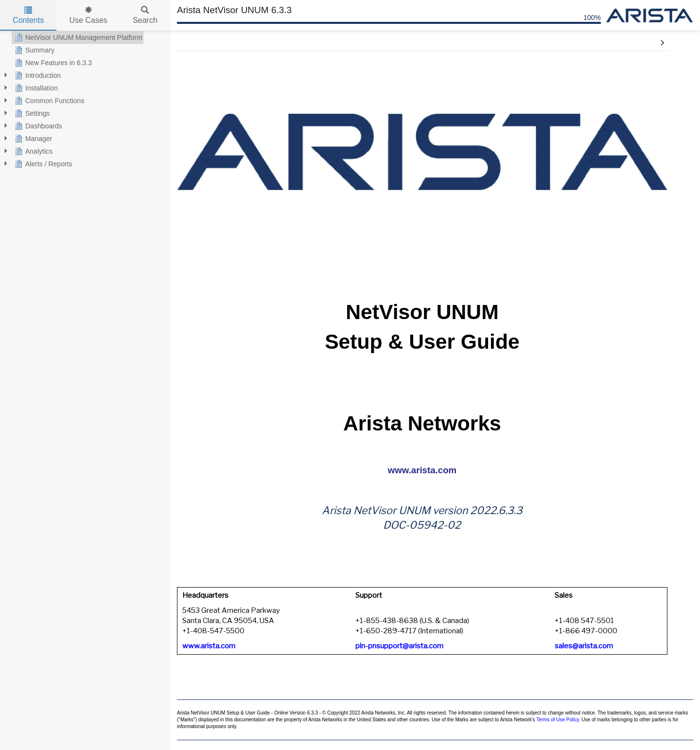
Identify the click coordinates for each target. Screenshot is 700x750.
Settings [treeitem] (31, 113)
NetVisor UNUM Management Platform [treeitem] (78, 37)
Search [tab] (145, 15)
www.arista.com (422, 470)
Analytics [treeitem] (33, 151)
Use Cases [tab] (88, 15)
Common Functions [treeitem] (48, 101)
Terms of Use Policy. (558, 720)
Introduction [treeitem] (37, 75)
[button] (662, 43)
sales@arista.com (584, 646)
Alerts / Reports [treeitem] (42, 164)
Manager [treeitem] (32, 139)
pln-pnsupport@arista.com (399, 646)
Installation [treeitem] (35, 88)
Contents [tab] (28, 15)
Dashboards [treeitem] (37, 126)
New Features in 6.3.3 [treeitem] (52, 63)
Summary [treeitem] (34, 50)
